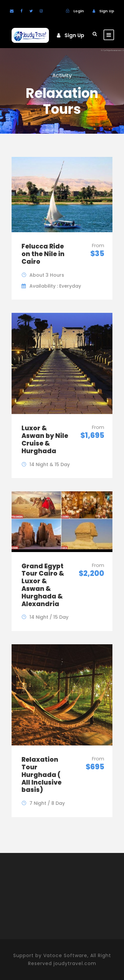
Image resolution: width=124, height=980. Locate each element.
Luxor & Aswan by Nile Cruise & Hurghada (45, 439)
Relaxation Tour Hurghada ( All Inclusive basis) (41, 775)
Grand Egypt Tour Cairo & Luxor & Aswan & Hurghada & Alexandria (43, 585)
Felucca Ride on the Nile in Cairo (43, 254)
